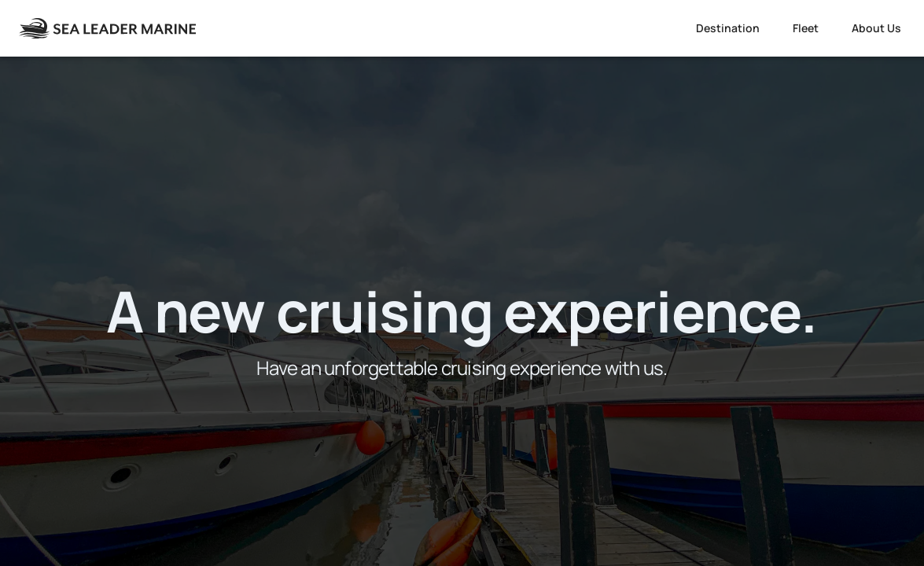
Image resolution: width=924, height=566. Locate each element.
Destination (728, 28)
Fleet (806, 28)
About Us (876, 28)
